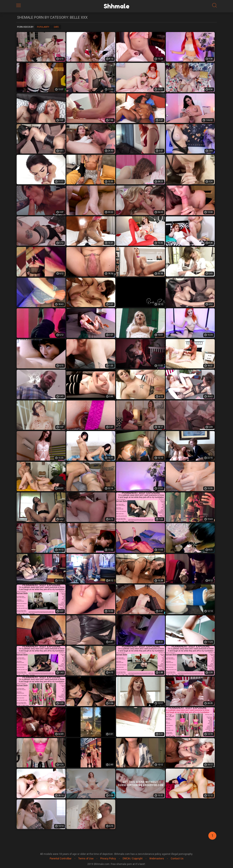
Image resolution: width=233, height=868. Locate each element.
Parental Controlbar (61, 859)
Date (56, 27)
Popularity (43, 27)
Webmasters (157, 859)
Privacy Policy (108, 859)
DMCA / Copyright (133, 859)
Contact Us (177, 859)
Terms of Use (86, 859)
